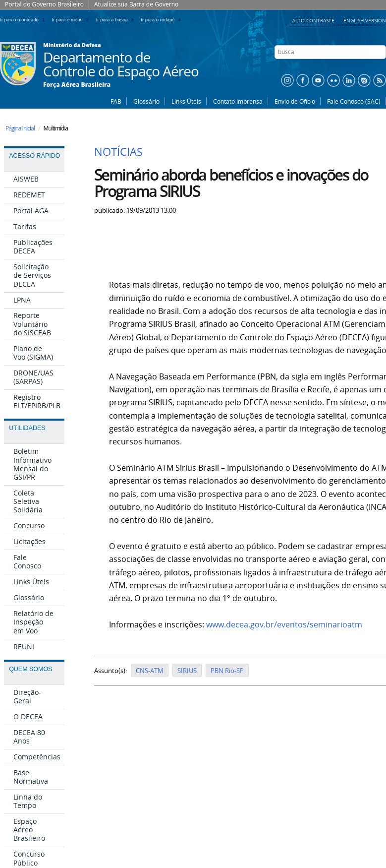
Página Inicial (20, 128)
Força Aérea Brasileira (77, 85)
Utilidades (27, 428)
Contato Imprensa (238, 101)
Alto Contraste (314, 20)
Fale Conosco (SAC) (354, 101)
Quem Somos (30, 669)
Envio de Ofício (295, 101)
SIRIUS (187, 671)
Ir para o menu (72, 20)
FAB (116, 101)
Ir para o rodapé (162, 20)
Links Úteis (186, 101)
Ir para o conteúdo (24, 20)
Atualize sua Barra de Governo (136, 4)
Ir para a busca (117, 20)
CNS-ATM (150, 671)
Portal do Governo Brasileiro (44, 4)
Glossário (146, 101)
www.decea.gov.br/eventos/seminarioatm (284, 625)
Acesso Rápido (34, 156)
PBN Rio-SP (227, 671)
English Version (365, 20)
